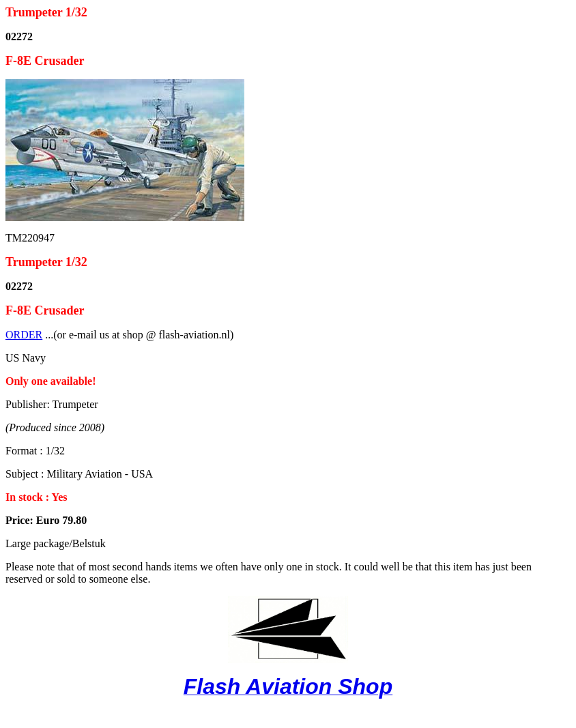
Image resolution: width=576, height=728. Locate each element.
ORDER (24, 335)
